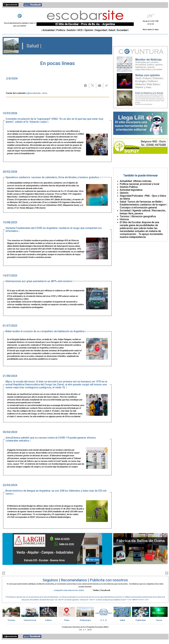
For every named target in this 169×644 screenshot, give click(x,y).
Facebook (105, 590)
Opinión (89, 30)
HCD (80, 30)
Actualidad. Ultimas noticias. (136, 181)
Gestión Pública (129, 187)
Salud (112, 30)
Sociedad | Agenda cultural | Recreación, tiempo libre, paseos (143, 212)
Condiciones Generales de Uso (74, 627)
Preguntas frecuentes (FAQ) (98, 627)
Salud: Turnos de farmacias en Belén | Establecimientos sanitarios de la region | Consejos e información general (143, 205)
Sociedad (122, 30)
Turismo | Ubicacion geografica (138, 216)
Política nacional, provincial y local (139, 184)
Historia (124, 219)
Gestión (72, 30)
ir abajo (156, 30)
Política (61, 30)
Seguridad (101, 30)
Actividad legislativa (131, 190)
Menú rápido (147, 30)
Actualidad (49, 30)
